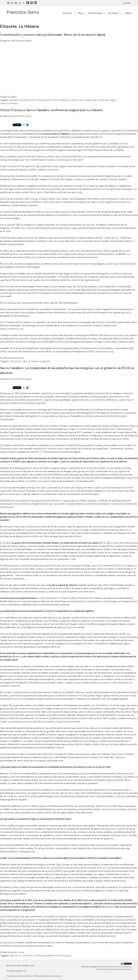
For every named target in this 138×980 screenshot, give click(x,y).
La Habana (63, 100)
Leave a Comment (9, 103)
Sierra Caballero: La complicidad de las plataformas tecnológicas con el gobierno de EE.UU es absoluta (67, 370)
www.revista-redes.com (116, 335)
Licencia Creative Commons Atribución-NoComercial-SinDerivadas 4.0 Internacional (114, 968)
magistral (45, 361)
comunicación (44, 100)
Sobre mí (67, 13)
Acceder (127, 3)
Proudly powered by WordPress (19, 976)
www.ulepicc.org (105, 351)
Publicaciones (95, 13)
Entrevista (27, 955)
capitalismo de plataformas (22, 100)
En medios (114, 13)
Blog (80, 13)
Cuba (54, 100)
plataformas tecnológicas (58, 955)
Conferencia (14, 361)
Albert (29, 41)
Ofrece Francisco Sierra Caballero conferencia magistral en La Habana (51, 110)
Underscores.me (55, 976)
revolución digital (107, 100)
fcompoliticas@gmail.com (16, 971)
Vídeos (128, 13)
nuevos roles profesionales (84, 100)
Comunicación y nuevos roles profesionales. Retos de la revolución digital (53, 35)
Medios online (17, 358)
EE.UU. (18, 955)
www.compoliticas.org (12, 329)
